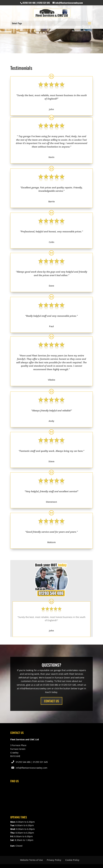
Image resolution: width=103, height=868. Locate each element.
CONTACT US (51, 701)
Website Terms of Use (31, 860)
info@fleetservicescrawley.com (32, 768)
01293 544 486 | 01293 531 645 (32, 762)
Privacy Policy (54, 860)
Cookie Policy (72, 860)
